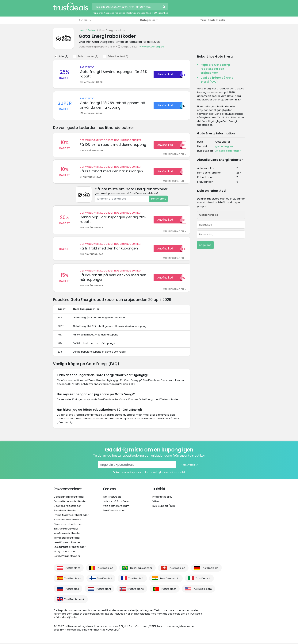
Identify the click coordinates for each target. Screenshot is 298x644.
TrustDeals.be (105, 569)
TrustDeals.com (202, 590)
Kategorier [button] (148, 20)
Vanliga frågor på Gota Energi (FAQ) (217, 80)
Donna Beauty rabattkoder (70, 502)
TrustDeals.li (72, 590)
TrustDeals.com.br (141, 569)
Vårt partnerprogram (116, 507)
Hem (82, 30)
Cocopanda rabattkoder (69, 498)
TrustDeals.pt (168, 590)
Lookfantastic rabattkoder (70, 548)
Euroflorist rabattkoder (67, 521)
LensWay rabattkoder (67, 543)
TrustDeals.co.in (170, 580)
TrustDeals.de (210, 569)
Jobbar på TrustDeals (116, 502)
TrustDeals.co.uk (74, 600)
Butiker (92, 30)
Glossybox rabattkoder (68, 525)
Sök (164, 7)
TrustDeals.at (72, 569)
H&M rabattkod (160, 13)
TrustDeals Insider (213, 20)
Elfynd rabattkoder (65, 512)
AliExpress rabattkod (115, 13)
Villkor (156, 502)
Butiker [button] (84, 20)
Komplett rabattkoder (67, 539)
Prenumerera (158, 199)
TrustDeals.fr (136, 580)
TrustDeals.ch (177, 569)
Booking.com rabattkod (139, 13)
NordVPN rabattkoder (67, 557)
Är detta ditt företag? (228, 151)
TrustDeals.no (136, 590)
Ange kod (205, 245)
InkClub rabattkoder (66, 530)
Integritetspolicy (162, 498)
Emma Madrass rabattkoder (71, 516)
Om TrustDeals (112, 498)
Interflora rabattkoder (67, 534)
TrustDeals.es (73, 580)
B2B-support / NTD (164, 507)
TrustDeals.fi (105, 580)
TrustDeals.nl (103, 590)
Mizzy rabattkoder (65, 553)
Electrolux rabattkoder (67, 507)
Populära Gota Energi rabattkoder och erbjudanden (216, 69)
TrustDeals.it (203, 580)
